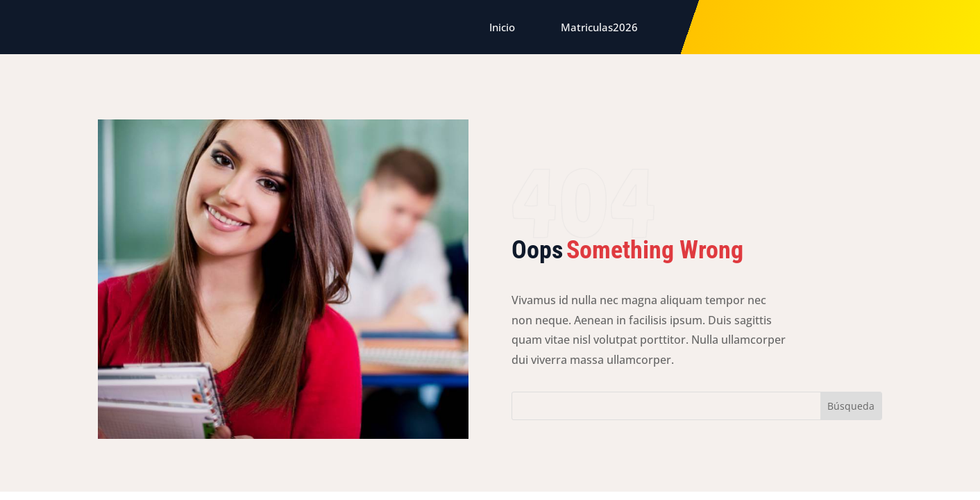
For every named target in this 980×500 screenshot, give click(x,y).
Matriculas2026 (599, 27)
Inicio (502, 27)
